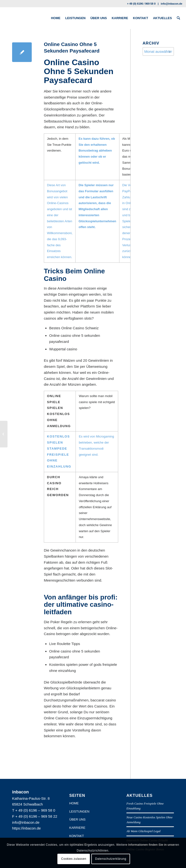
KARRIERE (77, 828)
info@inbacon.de (172, 4)
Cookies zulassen (74, 859)
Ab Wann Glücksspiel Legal (143, 831)
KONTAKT (77, 836)
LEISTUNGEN (79, 811)
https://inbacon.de (26, 828)
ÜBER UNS (77, 819)
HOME (74, 803)
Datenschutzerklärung (111, 859)
